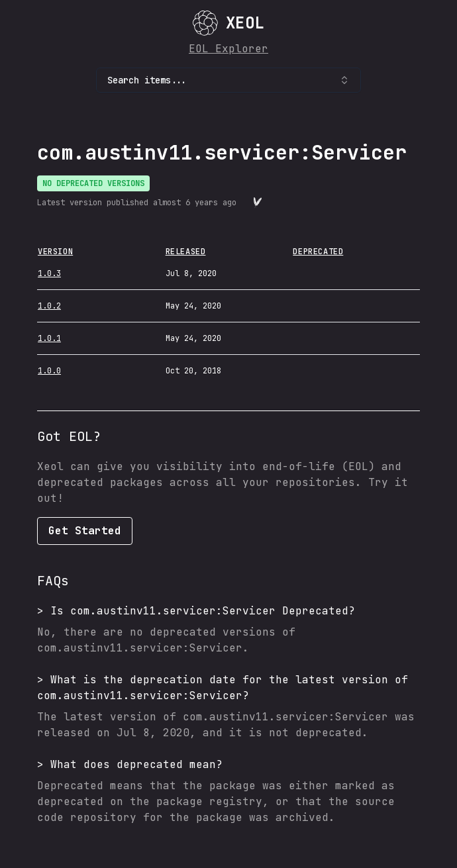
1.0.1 (49, 338)
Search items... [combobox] (228, 80)
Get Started (85, 531)
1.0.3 (49, 273)
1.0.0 (49, 371)
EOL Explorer (228, 49)
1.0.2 (49, 306)
